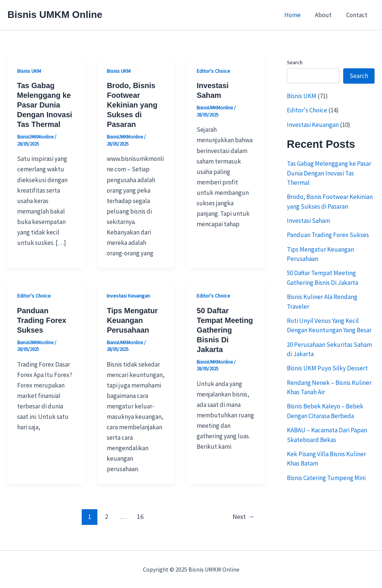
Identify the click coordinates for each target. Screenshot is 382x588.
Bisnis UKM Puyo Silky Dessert (328, 368)
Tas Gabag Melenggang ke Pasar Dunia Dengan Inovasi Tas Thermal (45, 105)
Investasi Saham (309, 221)
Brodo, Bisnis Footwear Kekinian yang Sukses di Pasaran (132, 105)
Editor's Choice (213, 71)
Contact (358, 15)
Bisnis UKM (29, 71)
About (326, 15)
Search (295, 62)
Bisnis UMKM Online (55, 15)
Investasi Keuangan (128, 296)
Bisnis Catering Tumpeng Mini (326, 478)
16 (140, 517)
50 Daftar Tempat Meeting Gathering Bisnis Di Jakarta (225, 330)
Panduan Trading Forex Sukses (42, 320)
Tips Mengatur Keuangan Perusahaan (132, 320)
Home (297, 15)
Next (243, 517)
